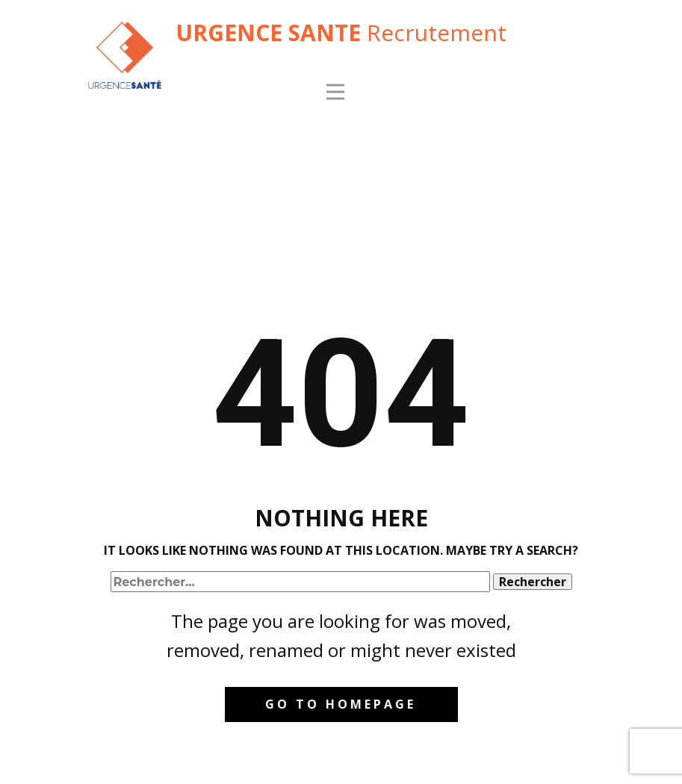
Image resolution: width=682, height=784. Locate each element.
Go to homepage (341, 704)
